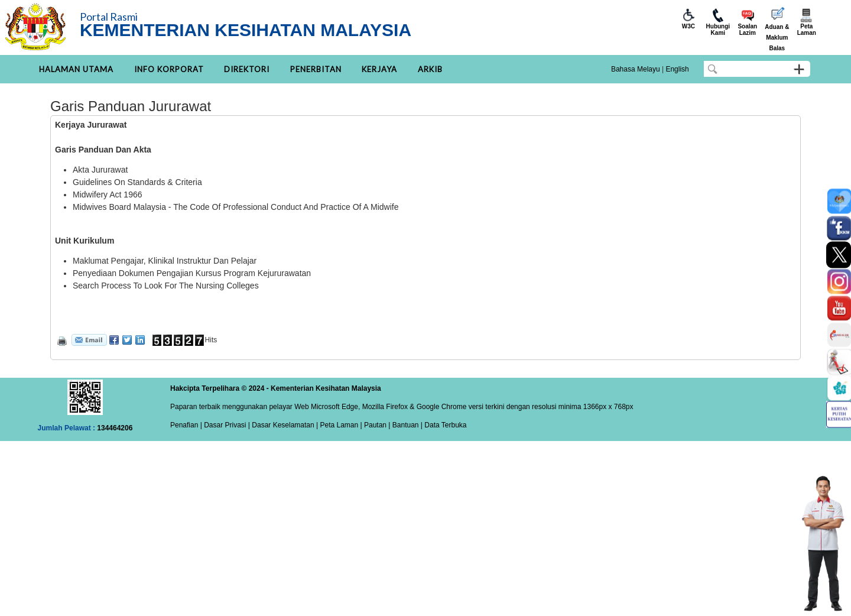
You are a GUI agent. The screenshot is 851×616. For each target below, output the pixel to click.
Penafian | (186, 425)
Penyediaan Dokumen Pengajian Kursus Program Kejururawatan (192, 273)
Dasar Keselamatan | (284, 425)
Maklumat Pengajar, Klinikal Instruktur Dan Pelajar (166, 261)
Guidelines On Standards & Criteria (137, 182)
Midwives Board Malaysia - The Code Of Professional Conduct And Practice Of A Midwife (236, 207)
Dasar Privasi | (226, 425)
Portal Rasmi (109, 17)
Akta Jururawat (100, 170)
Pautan (375, 425)
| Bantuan (403, 425)
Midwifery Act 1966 (108, 194)
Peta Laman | (341, 425)
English (677, 69)
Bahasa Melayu (636, 69)
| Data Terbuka (443, 425)
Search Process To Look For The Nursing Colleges (166, 286)
